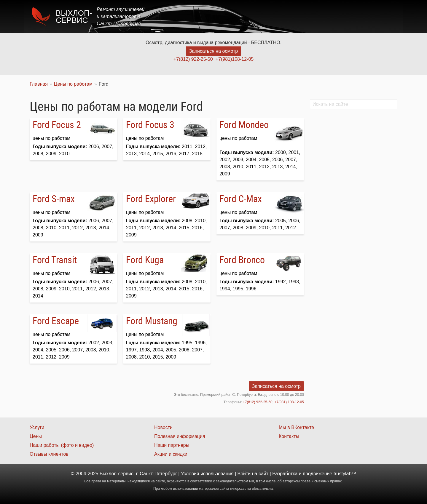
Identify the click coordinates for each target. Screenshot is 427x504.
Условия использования (207, 474)
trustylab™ (345, 474)
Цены (289, 16)
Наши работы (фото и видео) (62, 445)
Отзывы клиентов (49, 454)
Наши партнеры (172, 445)
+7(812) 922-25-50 (193, 59)
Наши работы (345, 16)
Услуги (265, 16)
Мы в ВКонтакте (296, 427)
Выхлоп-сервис (74, 17)
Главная (238, 16)
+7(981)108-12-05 (235, 59)
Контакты (381, 16)
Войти (244, 474)
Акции (312, 16)
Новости (163, 427)
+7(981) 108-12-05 (289, 402)
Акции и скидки (171, 454)
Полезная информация (180, 436)
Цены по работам (73, 84)
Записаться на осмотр (213, 51)
